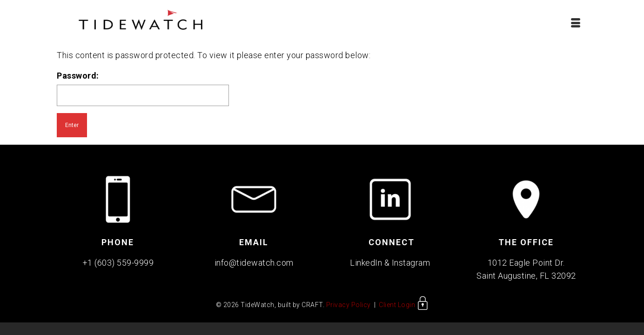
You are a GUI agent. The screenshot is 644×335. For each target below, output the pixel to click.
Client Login (404, 308)
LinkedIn (366, 265)
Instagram (411, 265)
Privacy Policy (349, 308)
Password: (143, 91)
